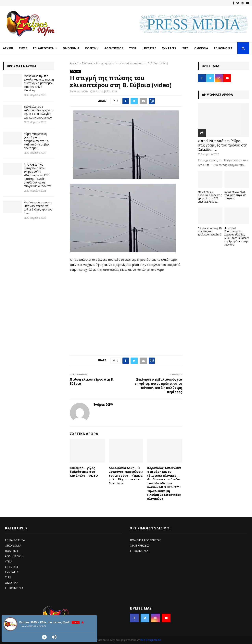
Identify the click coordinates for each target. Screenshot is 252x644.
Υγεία (133, 48)
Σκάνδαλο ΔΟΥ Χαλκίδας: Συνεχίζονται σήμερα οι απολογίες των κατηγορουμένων (38, 112)
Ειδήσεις (76, 71)
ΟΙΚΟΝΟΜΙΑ (13, 545)
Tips (185, 48)
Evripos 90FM (81, 91)
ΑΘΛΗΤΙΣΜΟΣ (14, 556)
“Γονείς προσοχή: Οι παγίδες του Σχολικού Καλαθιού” (210, 231)
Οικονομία (71, 48)
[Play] (44, 637)
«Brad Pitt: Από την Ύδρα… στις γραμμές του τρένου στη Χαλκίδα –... (223, 145)
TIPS (8, 577)
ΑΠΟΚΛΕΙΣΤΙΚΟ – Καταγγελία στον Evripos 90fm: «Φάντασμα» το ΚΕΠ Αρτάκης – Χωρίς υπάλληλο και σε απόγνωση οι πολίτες (37, 175)
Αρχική (8, 48)
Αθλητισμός (114, 48)
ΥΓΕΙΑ (9, 561)
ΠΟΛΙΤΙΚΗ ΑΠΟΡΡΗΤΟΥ (145, 540)
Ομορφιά (201, 48)
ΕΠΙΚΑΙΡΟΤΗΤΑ (15, 540)
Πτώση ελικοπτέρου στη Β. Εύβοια (92, 381)
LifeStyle (149, 48)
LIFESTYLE (12, 567)
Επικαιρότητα (43, 48)
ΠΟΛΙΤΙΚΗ (11, 551)
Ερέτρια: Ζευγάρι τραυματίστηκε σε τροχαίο (235, 195)
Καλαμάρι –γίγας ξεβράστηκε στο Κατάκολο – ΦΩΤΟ (84, 472)
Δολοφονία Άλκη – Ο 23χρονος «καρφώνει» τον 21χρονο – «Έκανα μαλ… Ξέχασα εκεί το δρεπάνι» (126, 475)
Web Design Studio (151, 640)
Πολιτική (92, 48)
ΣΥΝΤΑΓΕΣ (12, 572)
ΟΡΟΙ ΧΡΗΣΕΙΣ (139, 545)
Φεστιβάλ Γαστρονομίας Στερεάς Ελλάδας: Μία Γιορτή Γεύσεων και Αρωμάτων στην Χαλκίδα (237, 236)
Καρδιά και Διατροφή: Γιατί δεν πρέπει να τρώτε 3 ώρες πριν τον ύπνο (38, 208)
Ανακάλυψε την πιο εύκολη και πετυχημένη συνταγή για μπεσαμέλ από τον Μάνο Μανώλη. (39, 83)
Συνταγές (169, 48)
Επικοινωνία (223, 48)
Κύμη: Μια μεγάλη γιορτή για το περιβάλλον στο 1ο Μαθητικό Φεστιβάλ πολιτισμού (36, 141)
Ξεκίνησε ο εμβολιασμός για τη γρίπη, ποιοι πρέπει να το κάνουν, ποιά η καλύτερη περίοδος (158, 386)
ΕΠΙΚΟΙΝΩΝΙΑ (14, 588)
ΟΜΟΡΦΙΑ (12, 583)
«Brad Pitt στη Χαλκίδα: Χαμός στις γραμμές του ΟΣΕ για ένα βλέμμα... (210, 196)
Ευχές (23, 48)
